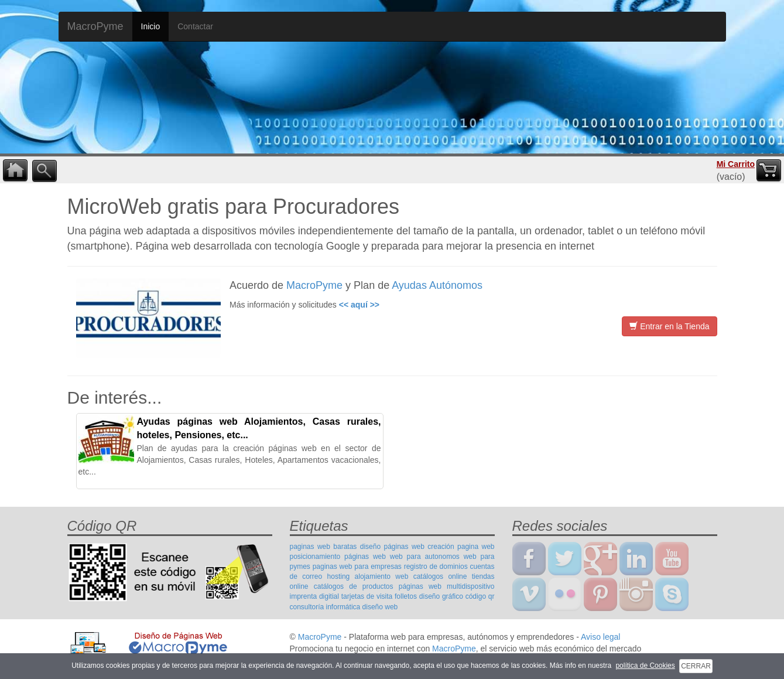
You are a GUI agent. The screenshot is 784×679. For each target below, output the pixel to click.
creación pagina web (461, 547)
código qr (480, 596)
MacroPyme (95, 26)
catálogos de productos (354, 586)
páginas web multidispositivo (447, 586)
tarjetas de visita (367, 596)
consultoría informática (325, 607)
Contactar (195, 26)
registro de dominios (436, 567)
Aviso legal (600, 637)
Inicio (151, 26)
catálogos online (440, 576)
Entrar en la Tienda (669, 326)
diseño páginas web (392, 547)
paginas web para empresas (357, 567)
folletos (406, 596)
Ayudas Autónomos (437, 285)
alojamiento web (382, 576)
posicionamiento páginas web (338, 557)
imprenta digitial (314, 596)
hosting (339, 576)
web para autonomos (425, 557)
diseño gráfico (441, 596)
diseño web (380, 607)
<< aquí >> (359, 305)
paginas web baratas (323, 547)
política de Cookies (645, 666)
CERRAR (696, 666)
